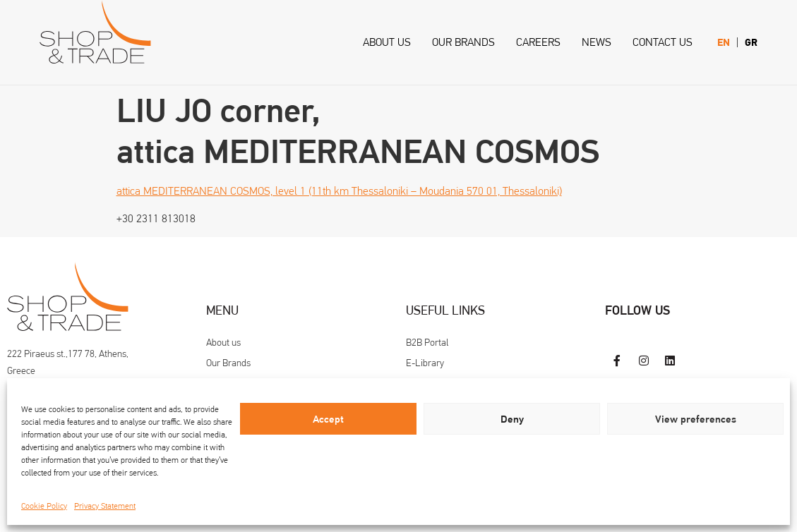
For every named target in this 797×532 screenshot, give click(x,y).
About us (387, 42)
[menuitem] (724, 43)
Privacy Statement (105, 506)
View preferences (696, 419)
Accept (328, 419)
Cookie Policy (44, 506)
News (597, 42)
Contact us (663, 42)
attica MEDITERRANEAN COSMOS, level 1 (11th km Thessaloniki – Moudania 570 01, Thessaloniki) (339, 191)
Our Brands (463, 42)
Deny (512, 419)
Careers (538, 42)
